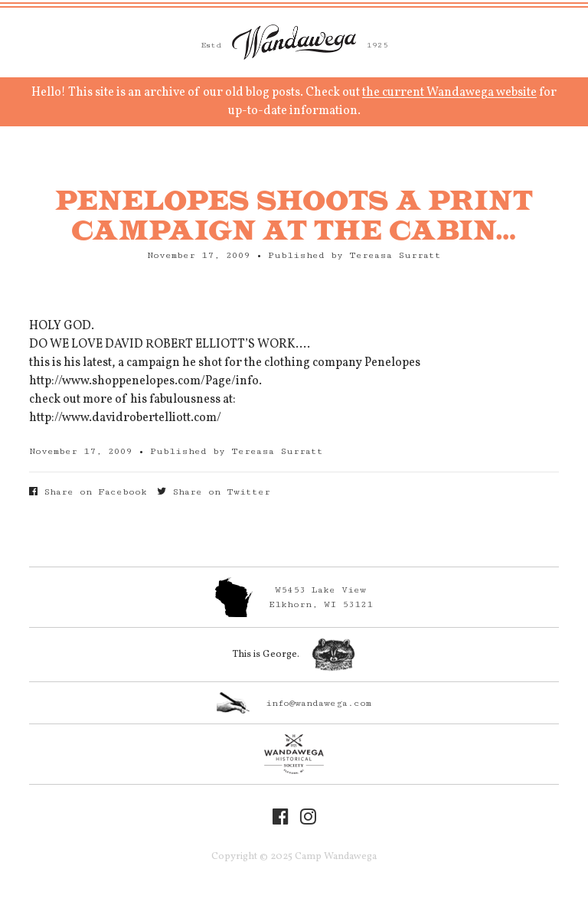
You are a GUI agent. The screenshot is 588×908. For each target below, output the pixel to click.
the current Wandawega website (449, 93)
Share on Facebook (88, 492)
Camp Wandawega (294, 42)
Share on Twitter (214, 492)
